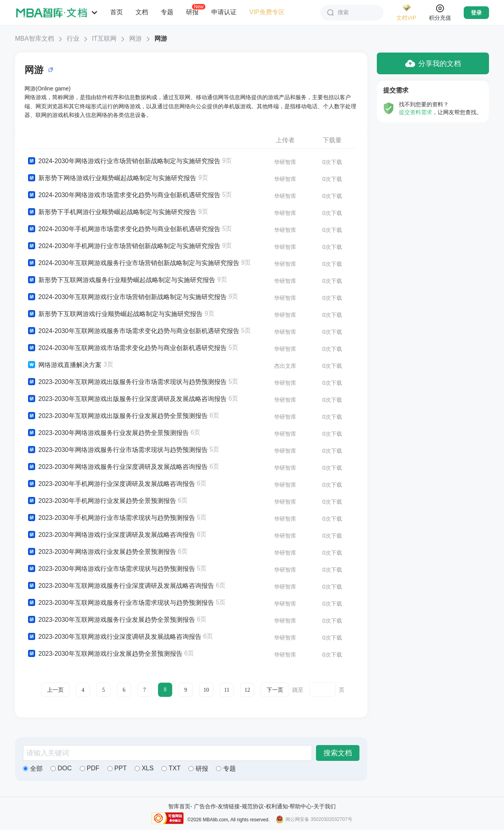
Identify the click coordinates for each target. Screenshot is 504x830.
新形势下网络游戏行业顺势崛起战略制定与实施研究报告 (112, 178)
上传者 (285, 140)
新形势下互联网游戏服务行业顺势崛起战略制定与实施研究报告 (121, 280)
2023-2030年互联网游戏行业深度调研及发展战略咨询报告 (114, 637)
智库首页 (179, 806)
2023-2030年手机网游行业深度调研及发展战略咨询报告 (111, 484)
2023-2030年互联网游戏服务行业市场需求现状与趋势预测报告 (120, 603)
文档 (142, 12)
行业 (73, 39)
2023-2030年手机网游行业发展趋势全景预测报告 (102, 501)
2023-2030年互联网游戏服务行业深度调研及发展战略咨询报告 (120, 586)
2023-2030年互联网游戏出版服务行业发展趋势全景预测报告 (117, 416)
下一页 (275, 690)
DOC (61, 768)
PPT (117, 768)
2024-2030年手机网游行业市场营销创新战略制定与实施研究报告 (124, 246)
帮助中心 (301, 806)
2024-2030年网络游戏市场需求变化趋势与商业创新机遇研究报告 (124, 195)
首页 (117, 12)
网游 (135, 39)
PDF (90, 768)
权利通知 (277, 806)
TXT (171, 768)
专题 (167, 12)
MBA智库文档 (35, 39)
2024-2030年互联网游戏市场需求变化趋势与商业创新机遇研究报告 (127, 348)
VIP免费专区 (267, 12)
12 (247, 690)
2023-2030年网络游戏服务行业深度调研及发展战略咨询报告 (117, 467)
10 (206, 690)
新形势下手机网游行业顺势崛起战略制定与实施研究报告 (112, 212)
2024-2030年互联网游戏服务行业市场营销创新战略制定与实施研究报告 (133, 263)
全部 (33, 769)
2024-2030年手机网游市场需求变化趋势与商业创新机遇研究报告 (124, 229)
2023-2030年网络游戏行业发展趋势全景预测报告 (102, 552)
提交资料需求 (416, 112)
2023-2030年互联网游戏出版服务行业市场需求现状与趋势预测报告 (127, 382)
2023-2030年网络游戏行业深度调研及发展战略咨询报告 (111, 535)
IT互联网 (104, 39)
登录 (476, 13)
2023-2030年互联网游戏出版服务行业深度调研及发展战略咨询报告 (127, 399)
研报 (192, 12)
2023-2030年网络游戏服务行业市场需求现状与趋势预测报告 (117, 450)
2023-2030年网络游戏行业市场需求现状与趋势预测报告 (111, 569)
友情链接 (229, 806)
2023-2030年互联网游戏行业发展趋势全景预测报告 (105, 654)
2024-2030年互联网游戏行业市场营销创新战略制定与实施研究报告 (127, 297)
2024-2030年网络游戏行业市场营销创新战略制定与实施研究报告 (124, 161)
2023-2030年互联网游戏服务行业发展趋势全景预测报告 (111, 620)
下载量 (332, 140)
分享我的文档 (433, 63)
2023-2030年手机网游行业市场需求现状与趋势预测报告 (111, 518)
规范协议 (253, 806)
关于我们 (325, 806)
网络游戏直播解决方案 (64, 365)
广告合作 (205, 806)
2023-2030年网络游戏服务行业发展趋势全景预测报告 (108, 433)
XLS (144, 768)
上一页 (55, 690)
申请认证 (224, 12)
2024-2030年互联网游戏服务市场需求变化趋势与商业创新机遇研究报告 (133, 331)
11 (227, 690)
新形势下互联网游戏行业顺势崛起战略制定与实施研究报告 (115, 314)
